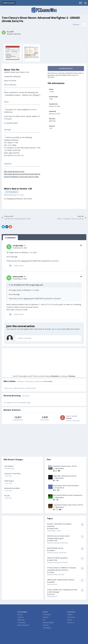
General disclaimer (23, 625)
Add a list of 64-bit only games (57, 558)
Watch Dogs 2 (9, 481)
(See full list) (48, 381)
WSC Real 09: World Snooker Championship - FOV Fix (68, 495)
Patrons (70, 620)
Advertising (21, 620)
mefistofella (18, 277)
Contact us (21, 617)
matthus (52, 550)
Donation (55, 376)
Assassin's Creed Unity (12, 474)
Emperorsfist (54, 528)
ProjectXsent (60, 488)
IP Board (70, 615)
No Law (7, 496)
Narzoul (52, 594)
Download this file (66, 68)
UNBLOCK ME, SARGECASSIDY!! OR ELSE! (61, 580)
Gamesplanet (47, 628)
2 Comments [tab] (10, 238)
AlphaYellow (59, 468)
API (44, 620)
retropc (52, 572)
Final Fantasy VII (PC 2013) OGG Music (66, 486)
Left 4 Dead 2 (9, 466)
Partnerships (47, 615)
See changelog (12, 192)
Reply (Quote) (19, 265)
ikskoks (69, 418)
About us (20, 615)
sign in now (56, 329)
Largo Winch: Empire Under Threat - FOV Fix (68, 505)
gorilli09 (52, 582)
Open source (71, 617)
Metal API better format (55, 548)
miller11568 (53, 541)
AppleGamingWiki (48, 622)
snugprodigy (18, 245)
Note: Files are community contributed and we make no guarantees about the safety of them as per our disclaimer (66, 75)
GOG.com (46, 625)
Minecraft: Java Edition (12, 488)
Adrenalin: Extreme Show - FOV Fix (65, 466)
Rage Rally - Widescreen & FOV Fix (65, 476)
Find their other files (14, 34)
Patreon (72, 376)
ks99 (12, 32)
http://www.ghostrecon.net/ (14, 171)
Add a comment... (25, 338)
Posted (20, 248)
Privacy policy (21, 622)
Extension (46, 617)
